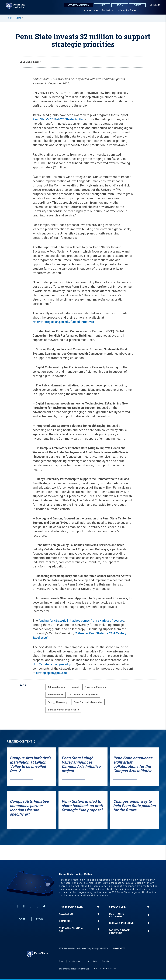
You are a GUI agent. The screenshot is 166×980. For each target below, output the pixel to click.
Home (10, 18)
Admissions (108, 10)
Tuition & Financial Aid (72, 930)
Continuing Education (117, 915)
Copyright (105, 961)
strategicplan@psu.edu (51, 673)
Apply (120, 5)
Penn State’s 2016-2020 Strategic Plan (58, 119)
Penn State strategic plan (88, 702)
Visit (102, 5)
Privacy (62, 961)
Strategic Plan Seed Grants (63, 710)
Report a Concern (79, 5)
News (18, 18)
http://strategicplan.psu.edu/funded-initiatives (63, 322)
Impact (75, 687)
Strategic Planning (95, 687)
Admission (66, 921)
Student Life (117, 907)
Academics (90, 10)
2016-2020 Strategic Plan (84, 695)
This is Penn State (71, 907)
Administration (56, 687)
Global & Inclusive (121, 923)
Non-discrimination (76, 961)
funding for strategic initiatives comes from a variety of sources (81, 621)
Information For (126, 10)
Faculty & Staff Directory (119, 931)
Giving (137, 5)
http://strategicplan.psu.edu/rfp (53, 664)
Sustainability (56, 695)
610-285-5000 (119, 948)
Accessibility (92, 961)
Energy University (58, 702)
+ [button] (98, 907)
